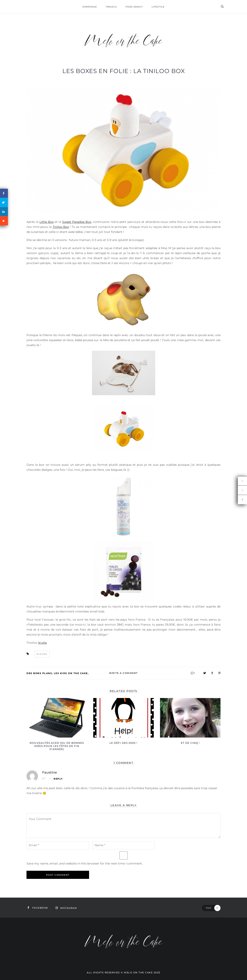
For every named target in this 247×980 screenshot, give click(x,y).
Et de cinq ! (190, 743)
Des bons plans (39, 673)
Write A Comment (123, 673)
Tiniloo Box (61, 227)
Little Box (47, 222)
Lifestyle (158, 7)
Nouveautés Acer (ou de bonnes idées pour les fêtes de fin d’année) (57, 746)
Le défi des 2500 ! (123, 743)
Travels (111, 7)
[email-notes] (58, 845)
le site (42, 643)
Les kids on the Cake (71, 673)
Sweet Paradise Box (77, 222)
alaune (42, 654)
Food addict (134, 7)
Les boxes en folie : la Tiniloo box (124, 71)
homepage (90, 7)
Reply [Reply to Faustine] (58, 779)
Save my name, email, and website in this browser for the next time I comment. (84, 863)
